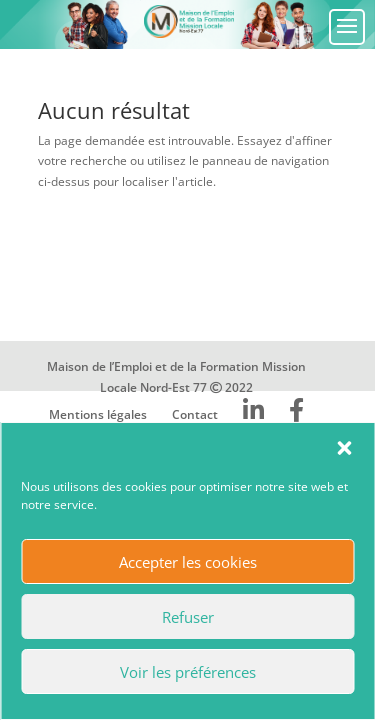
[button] (344, 448)
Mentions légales (98, 414)
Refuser (188, 617)
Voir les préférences (188, 672)
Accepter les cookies (188, 562)
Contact (195, 414)
